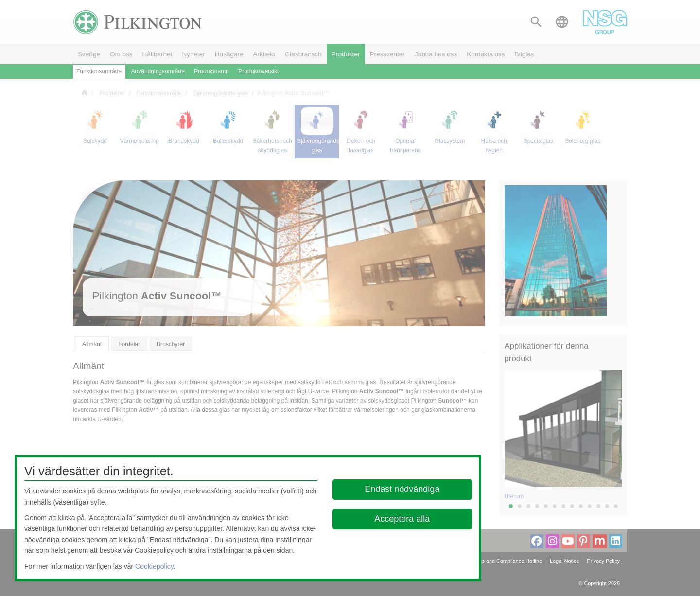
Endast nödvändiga (402, 489)
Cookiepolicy (154, 566)
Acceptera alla (402, 519)
